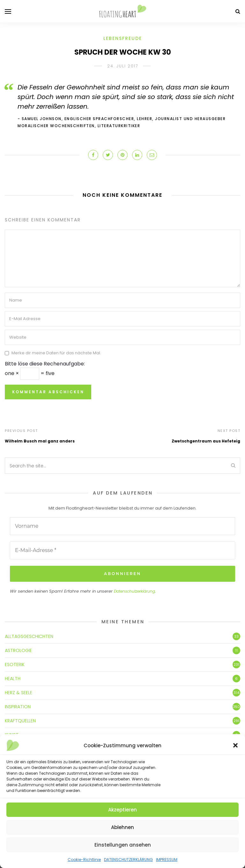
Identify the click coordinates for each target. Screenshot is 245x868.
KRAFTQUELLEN (20, 721)
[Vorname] (122, 526)
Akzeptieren (122, 810)
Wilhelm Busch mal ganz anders (40, 441)
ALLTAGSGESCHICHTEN (29, 636)
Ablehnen (122, 827)
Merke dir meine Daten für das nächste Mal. (56, 353)
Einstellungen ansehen (123, 845)
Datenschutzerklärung (134, 591)
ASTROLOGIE (18, 650)
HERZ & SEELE (19, 693)
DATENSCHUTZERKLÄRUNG (128, 860)
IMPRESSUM (167, 860)
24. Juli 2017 (123, 66)
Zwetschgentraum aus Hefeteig (206, 441)
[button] (235, 745)
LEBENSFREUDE (123, 38)
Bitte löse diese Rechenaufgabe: (45, 364)
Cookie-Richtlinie (84, 860)
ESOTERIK (15, 664)
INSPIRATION (18, 707)
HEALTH (13, 679)
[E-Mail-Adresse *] (122, 550)
